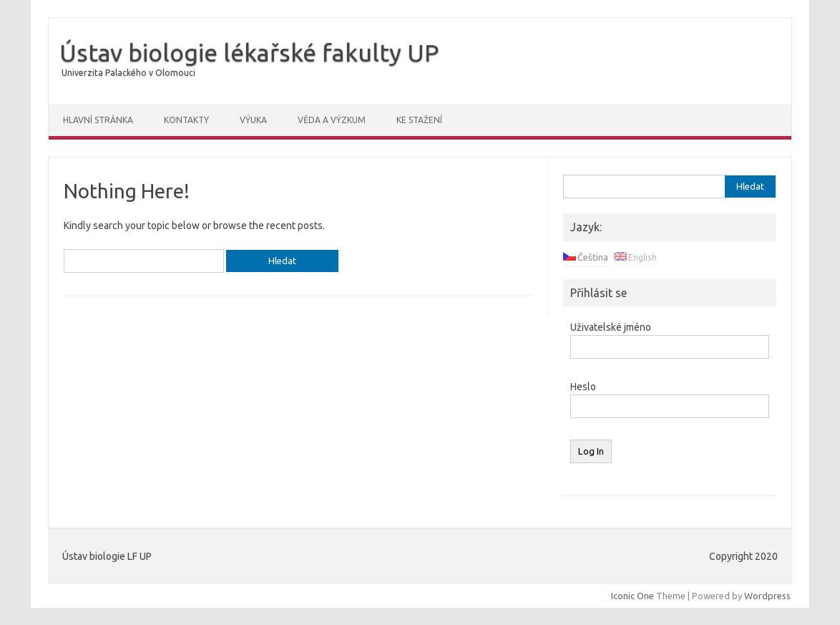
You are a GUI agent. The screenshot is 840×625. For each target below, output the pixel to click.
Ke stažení (419, 120)
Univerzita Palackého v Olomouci (128, 73)
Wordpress (767, 596)
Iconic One (633, 596)
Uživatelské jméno (611, 327)
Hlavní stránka (98, 120)
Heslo (583, 387)
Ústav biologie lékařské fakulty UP (249, 52)
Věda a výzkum (332, 120)
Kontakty (186, 120)
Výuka (253, 120)
